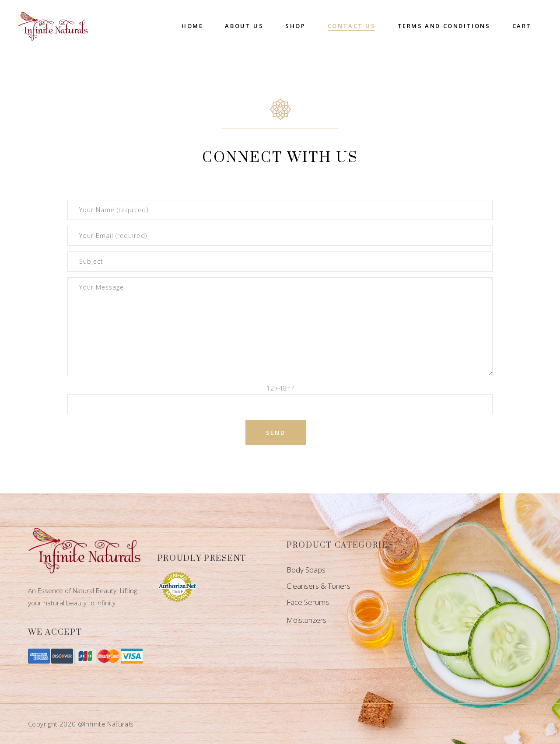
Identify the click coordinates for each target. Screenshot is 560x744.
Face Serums (308, 602)
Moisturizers (306, 620)
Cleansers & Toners (318, 586)
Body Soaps (306, 570)
